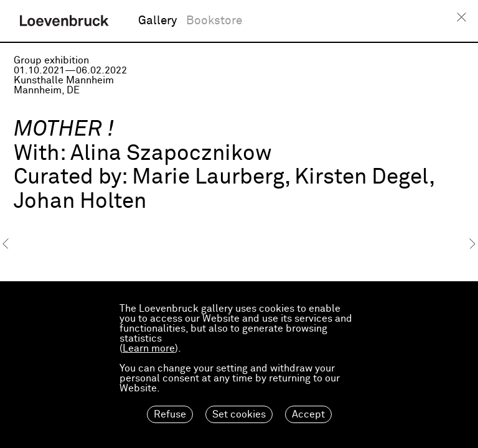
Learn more (149, 348)
